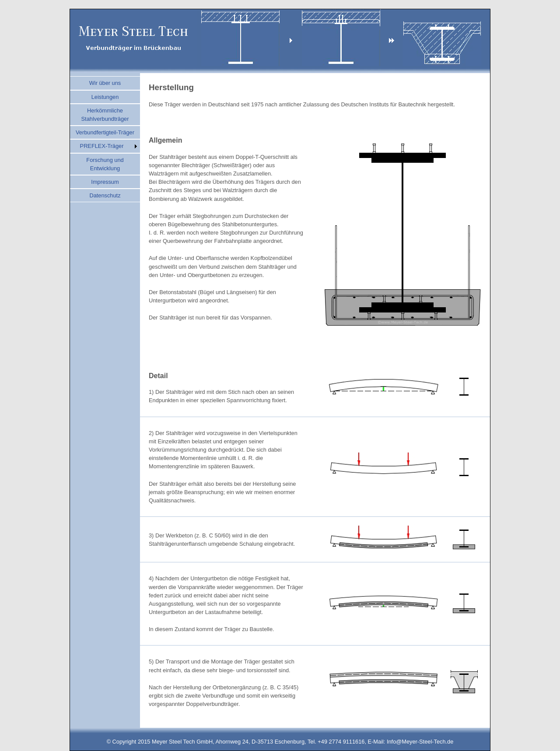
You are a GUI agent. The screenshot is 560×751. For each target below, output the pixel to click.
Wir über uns (105, 83)
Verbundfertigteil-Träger (105, 132)
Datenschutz (105, 195)
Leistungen (105, 97)
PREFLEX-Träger (102, 146)
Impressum (105, 182)
